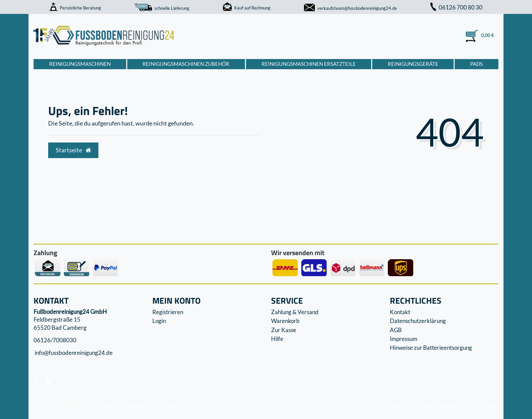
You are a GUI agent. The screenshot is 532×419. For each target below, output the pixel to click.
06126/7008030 (55, 340)
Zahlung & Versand (295, 312)
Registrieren (168, 312)
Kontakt (400, 312)
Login (159, 321)
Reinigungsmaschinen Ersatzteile (309, 64)
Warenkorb (285, 321)
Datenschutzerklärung (418, 321)
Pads (477, 64)
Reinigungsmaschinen (80, 64)
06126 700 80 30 (456, 7)
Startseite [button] (73, 150)
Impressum (404, 339)
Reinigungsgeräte (413, 64)
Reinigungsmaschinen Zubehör (186, 64)
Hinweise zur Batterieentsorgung (431, 348)
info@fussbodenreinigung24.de (73, 353)
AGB (396, 330)
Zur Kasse (284, 330)
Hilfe (277, 339)
